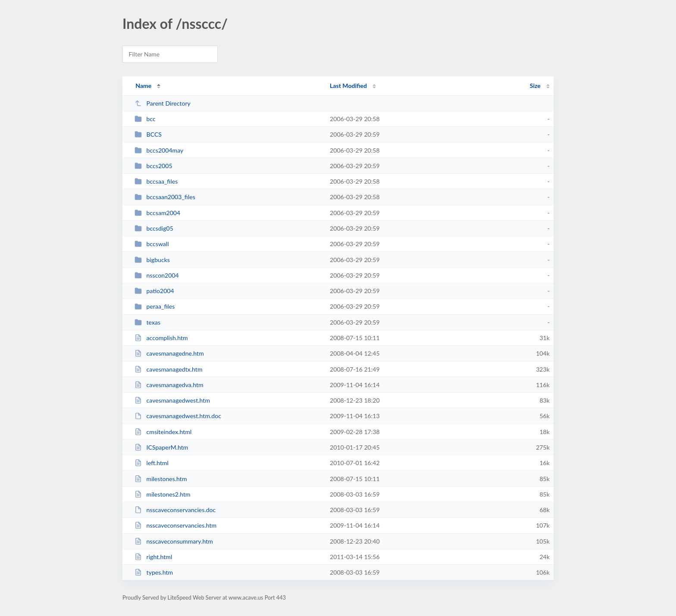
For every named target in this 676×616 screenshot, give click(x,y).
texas (147, 322)
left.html (152, 463)
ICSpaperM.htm (161, 447)
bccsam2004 (157, 213)
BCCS (148, 134)
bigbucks (152, 260)
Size (535, 86)
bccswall (152, 244)
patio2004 (154, 291)
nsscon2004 (157, 275)
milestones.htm (161, 479)
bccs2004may (159, 150)
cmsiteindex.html (163, 432)
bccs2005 (153, 166)
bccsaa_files (156, 181)
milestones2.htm (163, 494)
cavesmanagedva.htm (169, 385)
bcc (145, 119)
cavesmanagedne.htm (169, 353)
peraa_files (155, 306)
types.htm (154, 572)
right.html (153, 557)
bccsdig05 (154, 228)
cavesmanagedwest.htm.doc (178, 416)
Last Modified (348, 86)
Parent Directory (163, 103)
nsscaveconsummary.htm (174, 541)
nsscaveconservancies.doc (175, 510)
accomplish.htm (161, 338)
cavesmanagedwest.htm (172, 400)
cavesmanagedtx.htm (168, 369)
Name (143, 86)
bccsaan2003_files (165, 197)
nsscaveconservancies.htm (175, 525)
